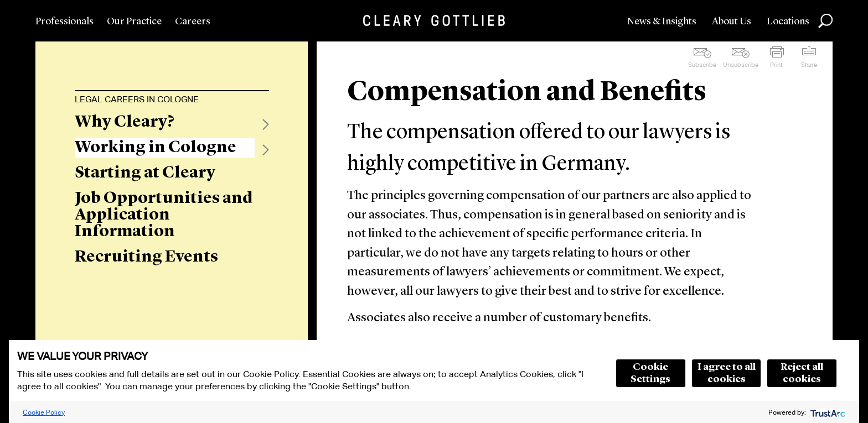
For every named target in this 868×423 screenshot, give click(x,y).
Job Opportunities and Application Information (164, 215)
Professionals (64, 22)
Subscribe (702, 65)
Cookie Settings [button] (650, 373)
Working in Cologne (156, 148)
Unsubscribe (741, 65)
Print (776, 65)
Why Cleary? (125, 122)
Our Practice (134, 22)
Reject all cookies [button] (802, 373)
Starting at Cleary (145, 173)
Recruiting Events (146, 257)
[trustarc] (827, 412)
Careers (193, 22)
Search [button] (825, 21)
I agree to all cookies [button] (727, 373)
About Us (732, 22)
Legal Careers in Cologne (137, 99)
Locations (788, 22)
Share (809, 65)
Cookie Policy (44, 412)
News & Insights (662, 22)
